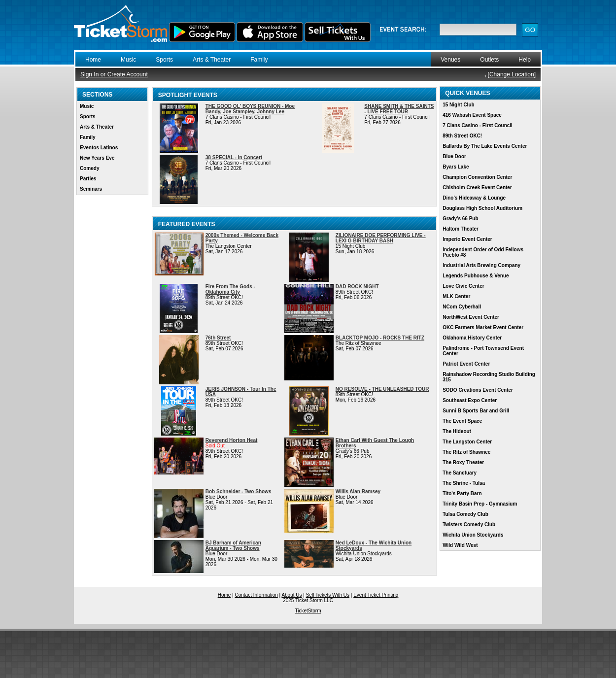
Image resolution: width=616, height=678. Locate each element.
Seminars (91, 189)
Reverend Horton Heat (232, 440)
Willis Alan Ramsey (358, 492)
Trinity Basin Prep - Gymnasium (480, 504)
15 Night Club (458, 105)
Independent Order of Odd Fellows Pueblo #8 (483, 252)
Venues (450, 60)
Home (93, 60)
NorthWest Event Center (471, 317)
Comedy (89, 168)
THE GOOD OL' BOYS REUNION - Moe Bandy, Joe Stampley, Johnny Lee (250, 109)
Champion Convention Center (477, 177)
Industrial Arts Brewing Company (481, 265)
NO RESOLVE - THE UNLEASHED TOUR (382, 389)
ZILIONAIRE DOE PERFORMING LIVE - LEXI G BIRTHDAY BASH (381, 238)
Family (259, 60)
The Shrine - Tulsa (464, 483)
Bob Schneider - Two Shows (239, 492)
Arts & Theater (212, 60)
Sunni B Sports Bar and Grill (476, 411)
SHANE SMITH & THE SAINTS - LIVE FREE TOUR (399, 109)
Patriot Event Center (466, 364)
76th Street (218, 338)
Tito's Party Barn (462, 493)
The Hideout (457, 431)
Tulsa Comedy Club (465, 514)
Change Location (512, 74)
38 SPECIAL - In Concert (234, 157)
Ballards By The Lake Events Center (485, 146)
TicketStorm (308, 611)
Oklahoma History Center (472, 338)
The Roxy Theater (463, 462)
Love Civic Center (463, 286)
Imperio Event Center (467, 239)
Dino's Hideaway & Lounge (474, 198)
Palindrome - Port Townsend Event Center (483, 351)
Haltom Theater (461, 229)
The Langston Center (467, 442)
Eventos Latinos (99, 148)
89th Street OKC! (462, 136)
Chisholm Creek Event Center (477, 187)
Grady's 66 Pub (460, 219)
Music (128, 60)
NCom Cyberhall (462, 307)
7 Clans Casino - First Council (478, 125)
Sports (164, 60)
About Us (291, 595)
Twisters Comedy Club (469, 525)
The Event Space (462, 421)
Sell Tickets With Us (328, 595)
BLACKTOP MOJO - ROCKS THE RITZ (380, 338)
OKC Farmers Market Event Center (483, 327)
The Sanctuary (460, 473)
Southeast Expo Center (470, 400)
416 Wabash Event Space (472, 115)
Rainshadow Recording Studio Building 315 (489, 377)
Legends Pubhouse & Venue (476, 276)
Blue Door (454, 156)
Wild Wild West (460, 545)
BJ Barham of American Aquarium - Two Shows (233, 545)
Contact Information (257, 595)
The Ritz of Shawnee (466, 452)
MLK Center (456, 296)
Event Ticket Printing (376, 595)
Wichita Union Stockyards (473, 535)
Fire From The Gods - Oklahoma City (230, 289)
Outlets (489, 60)
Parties (88, 179)
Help (525, 60)
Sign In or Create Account (114, 74)
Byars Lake (456, 167)
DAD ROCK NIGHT (357, 287)
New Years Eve (97, 158)
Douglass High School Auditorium (482, 208)
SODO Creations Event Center (478, 390)
